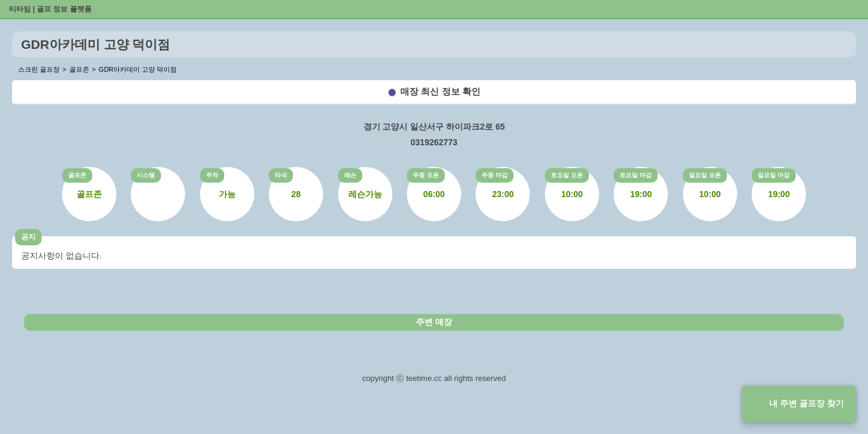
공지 (28, 237)
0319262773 (434, 142)
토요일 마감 (636, 175)
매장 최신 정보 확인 (440, 91)
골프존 (77, 175)
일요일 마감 (774, 175)
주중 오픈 (426, 175)
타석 (281, 175)
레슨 (350, 175)
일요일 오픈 (705, 175)
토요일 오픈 (567, 175)
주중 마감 (495, 175)
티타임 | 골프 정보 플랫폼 (50, 9)
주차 (212, 175)
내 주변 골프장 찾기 (807, 403)
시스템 (146, 175)
